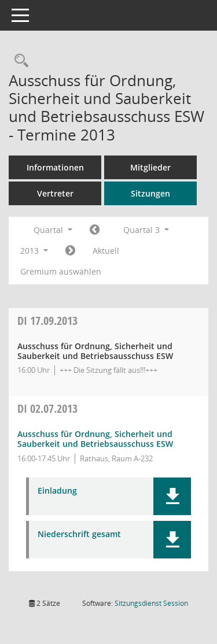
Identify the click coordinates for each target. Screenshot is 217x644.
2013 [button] (34, 251)
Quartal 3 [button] (146, 230)
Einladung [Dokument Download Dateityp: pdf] (57, 491)
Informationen (55, 167)
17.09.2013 (47, 321)
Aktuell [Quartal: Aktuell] (106, 251)
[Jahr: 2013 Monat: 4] (95, 230)
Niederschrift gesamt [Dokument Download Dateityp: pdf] (79, 534)
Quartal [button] (53, 230)
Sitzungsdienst (151, 603)
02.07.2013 (47, 408)
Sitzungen (150, 193)
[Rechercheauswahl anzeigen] (19, 61)
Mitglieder (150, 167)
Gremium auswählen (61, 271)
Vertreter (55, 193)
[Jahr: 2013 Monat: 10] (70, 251)
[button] (172, 496)
